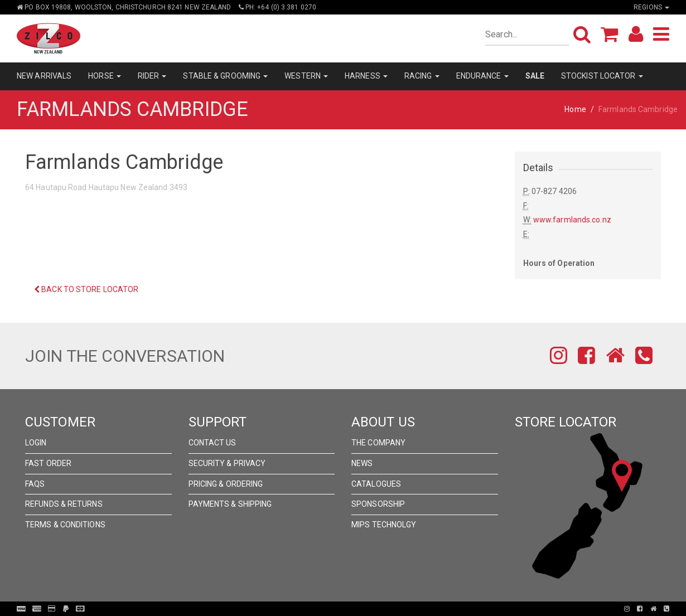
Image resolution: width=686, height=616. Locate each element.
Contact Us (212, 443)
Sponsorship (378, 504)
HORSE (105, 76)
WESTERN (306, 76)
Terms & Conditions (65, 525)
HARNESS (366, 76)
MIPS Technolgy (384, 525)
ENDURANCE (482, 76)
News (362, 463)
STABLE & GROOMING (225, 76)
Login (36, 443)
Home (575, 109)
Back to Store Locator (86, 289)
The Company (378, 443)
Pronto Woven (346, 609)
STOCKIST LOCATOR (602, 76)
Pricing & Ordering (226, 484)
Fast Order (48, 463)
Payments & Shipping (230, 504)
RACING (422, 76)
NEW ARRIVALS (44, 76)
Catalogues (376, 484)
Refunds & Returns (64, 504)
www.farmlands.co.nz (572, 220)
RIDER (152, 76)
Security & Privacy (227, 463)
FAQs (35, 484)
